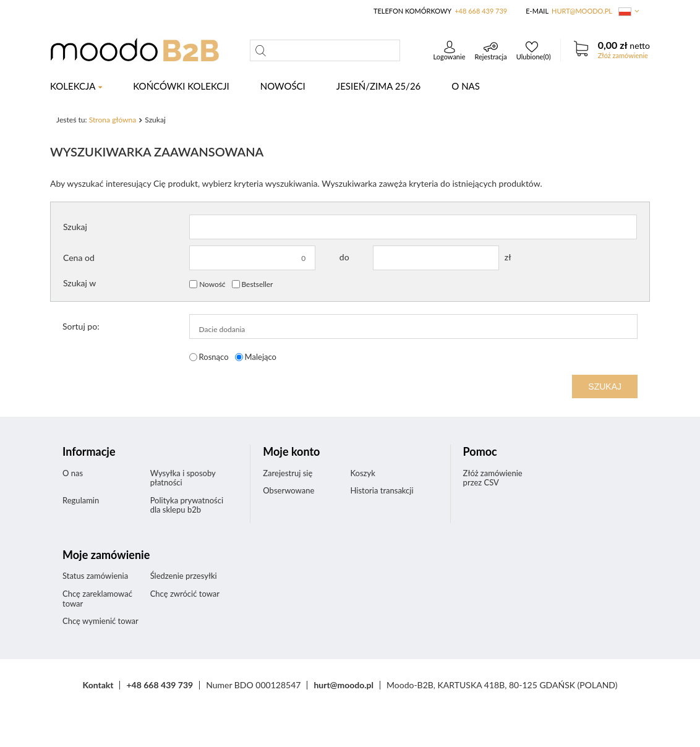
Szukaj (75, 227)
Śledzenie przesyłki (184, 576)
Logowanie (450, 57)
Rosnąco (214, 357)
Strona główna (113, 120)
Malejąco (261, 357)
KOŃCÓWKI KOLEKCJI (181, 86)
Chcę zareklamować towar (97, 599)
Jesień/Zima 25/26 (378, 86)
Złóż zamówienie (623, 55)
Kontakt (98, 685)
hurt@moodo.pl (582, 11)
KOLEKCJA (73, 86)
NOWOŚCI (283, 86)
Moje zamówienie (106, 555)
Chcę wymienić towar (100, 621)
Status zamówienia (95, 576)
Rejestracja (490, 57)
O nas (466, 86)
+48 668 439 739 (481, 11)
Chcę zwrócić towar (185, 594)
